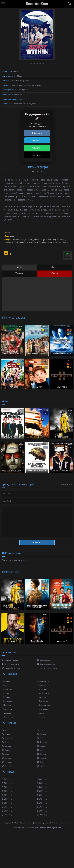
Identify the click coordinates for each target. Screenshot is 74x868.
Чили (40, 794)
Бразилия (7, 794)
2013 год (7, 835)
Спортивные (43, 742)
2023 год (7, 816)
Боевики (6, 714)
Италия (6, 775)
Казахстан (7, 771)
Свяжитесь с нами (46, 697)
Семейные (7, 742)
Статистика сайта (11, 697)
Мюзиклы (7, 738)
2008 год (42, 843)
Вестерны (7, 718)
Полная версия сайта (47, 701)
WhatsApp (37, 148)
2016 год (42, 828)
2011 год (7, 839)
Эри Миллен (47, 240)
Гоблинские (7, 722)
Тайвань (7, 791)
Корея (6, 787)
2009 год (7, 843)
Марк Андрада (20, 242)
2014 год (42, 832)
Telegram (37, 140)
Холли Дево (9, 242)
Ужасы (40, 745)
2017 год (7, 828)
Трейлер (19, 273)
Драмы (5, 726)
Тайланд (42, 791)
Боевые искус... (44, 714)
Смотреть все (66, 506)
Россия (6, 767)
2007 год (7, 847)
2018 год (42, 824)
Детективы (42, 722)
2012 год (42, 835)
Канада (41, 771)
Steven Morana (32, 242)
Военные (42, 718)
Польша (6, 798)
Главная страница (11, 693)
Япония (41, 787)
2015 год (7, 832)
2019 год (7, 824)
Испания (42, 775)
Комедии (41, 730)
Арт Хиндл (64, 242)
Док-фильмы (43, 726)
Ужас (12, 236)
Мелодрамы (43, 734)
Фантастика (8, 750)
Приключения (43, 738)
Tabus (55, 268)
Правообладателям (11, 701)
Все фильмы (44, 693)
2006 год (42, 847)
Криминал (7, 734)
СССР (5, 763)
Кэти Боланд (53, 242)
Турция (41, 798)
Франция (42, 779)
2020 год (42, 820)
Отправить (37, 564)
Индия (6, 783)
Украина (42, 767)
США (40, 763)
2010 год (42, 839)
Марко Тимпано (59, 240)
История (6, 730)
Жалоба (54, 273)
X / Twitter (37, 155)
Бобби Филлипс (18, 240)
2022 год (42, 816)
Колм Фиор (43, 242)
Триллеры (7, 745)
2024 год (42, 812)
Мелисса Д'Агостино (33, 240)
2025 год (7, 812)
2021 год (7, 820)
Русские (41, 750)
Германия (7, 779)
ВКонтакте (37, 133)
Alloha (20, 268)
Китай (41, 783)
